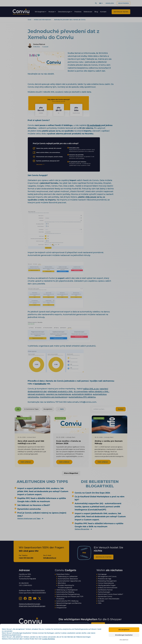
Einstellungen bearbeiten (124, 635)
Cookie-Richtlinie (48, 639)
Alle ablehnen (124, 640)
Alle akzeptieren (124, 630)
